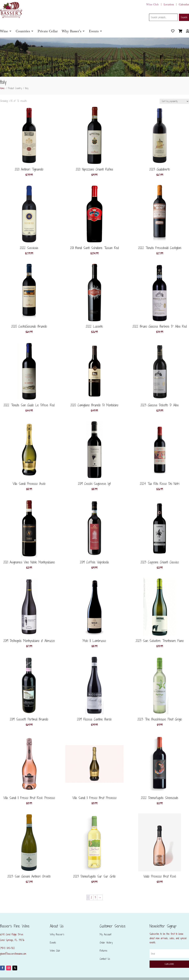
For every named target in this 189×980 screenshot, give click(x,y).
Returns (104, 951)
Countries (23, 31)
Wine (4, 31)
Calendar (184, 4)
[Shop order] (174, 101)
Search (184, 17)
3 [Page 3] (95, 897)
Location (169, 4)
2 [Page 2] (91, 897)
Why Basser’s (71, 31)
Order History (106, 943)
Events (94, 31)
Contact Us (105, 959)
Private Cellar (48, 31)
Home (2, 88)
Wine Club (152, 4)
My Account (105, 934)
